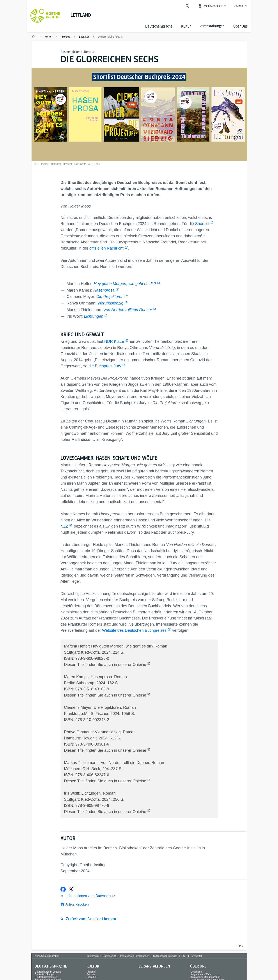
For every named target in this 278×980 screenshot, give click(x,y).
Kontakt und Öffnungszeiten (205, 977)
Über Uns (240, 26)
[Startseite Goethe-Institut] (45, 16)
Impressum (93, 956)
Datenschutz (109, 956)
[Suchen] (187, 6)
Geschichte (196, 972)
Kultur (186, 26)
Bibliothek (92, 977)
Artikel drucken (77, 904)
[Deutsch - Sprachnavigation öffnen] (241, 6)
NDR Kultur (114, 341)
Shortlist (202, 224)
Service (91, 974)
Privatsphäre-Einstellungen (135, 956)
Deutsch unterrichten (46, 977)
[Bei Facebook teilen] (63, 889)
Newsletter (196, 956)
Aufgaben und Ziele (201, 974)
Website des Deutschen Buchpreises (134, 630)
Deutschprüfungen (45, 974)
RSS (184, 956)
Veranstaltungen (154, 966)
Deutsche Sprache (159, 26)
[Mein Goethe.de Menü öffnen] (212, 6)
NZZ (64, 526)
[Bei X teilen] (71, 889)
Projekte (91, 972)
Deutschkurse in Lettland (48, 972)
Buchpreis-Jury (108, 366)
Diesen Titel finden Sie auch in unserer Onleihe (105, 665)
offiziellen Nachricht (106, 248)
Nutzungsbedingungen (165, 956)
